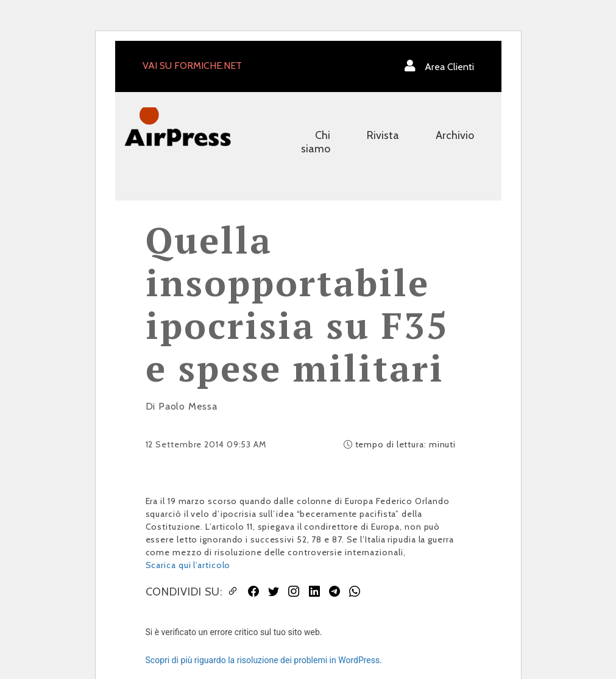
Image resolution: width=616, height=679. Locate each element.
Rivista (383, 135)
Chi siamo (316, 142)
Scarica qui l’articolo (188, 565)
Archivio (455, 135)
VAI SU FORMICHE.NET (192, 66)
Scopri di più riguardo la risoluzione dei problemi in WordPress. (264, 660)
